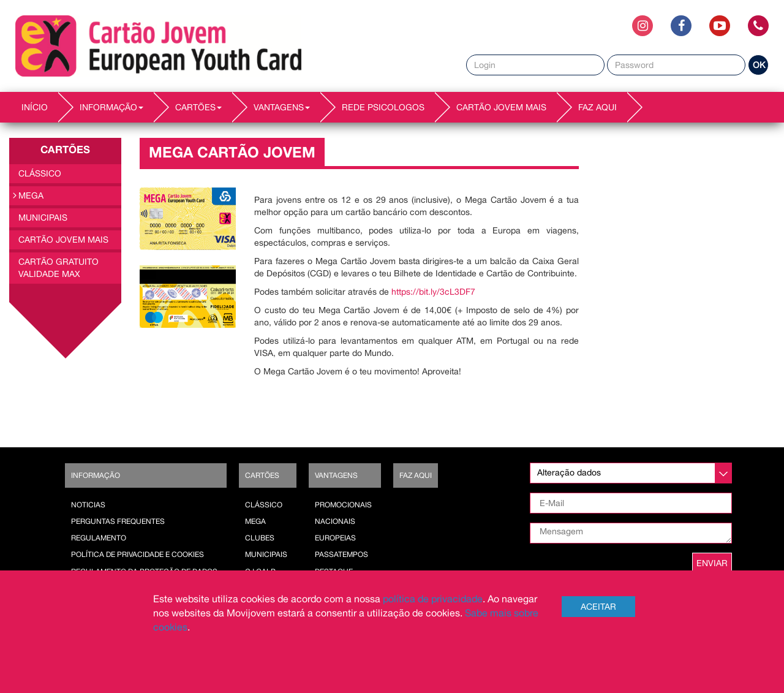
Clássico (40, 173)
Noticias (88, 505)
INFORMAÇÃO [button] (111, 107)
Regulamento (99, 538)
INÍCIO (35, 107)
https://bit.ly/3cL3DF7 (433, 292)
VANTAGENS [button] (282, 107)
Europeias (335, 538)
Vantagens (336, 475)
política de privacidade (433, 599)
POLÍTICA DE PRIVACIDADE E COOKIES (138, 555)
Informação (96, 475)
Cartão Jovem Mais (501, 107)
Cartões (262, 475)
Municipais (43, 218)
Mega (31, 195)
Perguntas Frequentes (118, 521)
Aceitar (598, 607)
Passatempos (341, 555)
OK (759, 65)
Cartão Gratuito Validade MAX (58, 268)
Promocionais (343, 505)
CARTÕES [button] (198, 107)
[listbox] (631, 473)
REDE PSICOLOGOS (383, 107)
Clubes (260, 538)
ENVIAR (712, 563)
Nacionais (335, 521)
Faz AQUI (597, 107)
